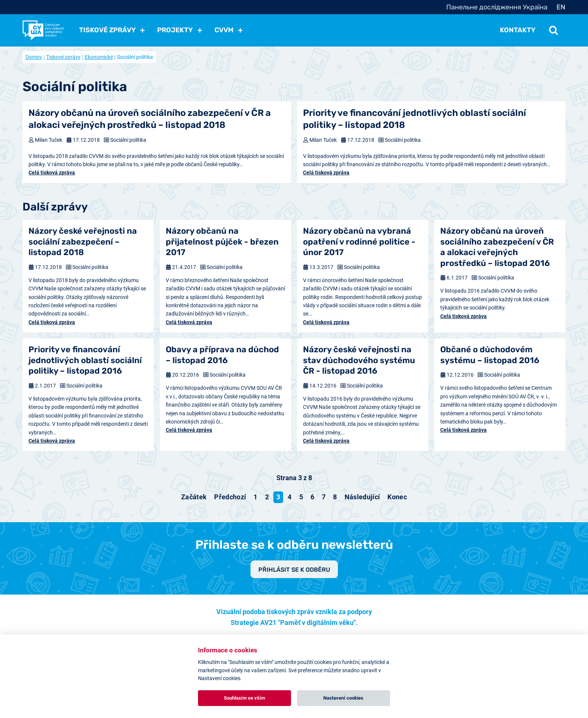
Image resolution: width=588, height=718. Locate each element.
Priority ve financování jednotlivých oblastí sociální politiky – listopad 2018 (415, 119)
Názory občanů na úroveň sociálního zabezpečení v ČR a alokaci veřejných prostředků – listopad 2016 (497, 247)
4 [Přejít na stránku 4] (289, 497)
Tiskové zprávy (63, 57)
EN (561, 7)
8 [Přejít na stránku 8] (335, 497)
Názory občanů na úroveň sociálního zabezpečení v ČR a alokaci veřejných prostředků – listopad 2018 (150, 119)
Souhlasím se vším (244, 698)
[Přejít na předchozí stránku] (230, 497)
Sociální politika (128, 140)
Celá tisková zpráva (52, 173)
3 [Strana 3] (278, 497)
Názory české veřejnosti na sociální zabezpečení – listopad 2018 (83, 242)
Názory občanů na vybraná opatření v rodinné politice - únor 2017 (359, 242)
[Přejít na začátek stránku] (194, 497)
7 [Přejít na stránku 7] (324, 497)
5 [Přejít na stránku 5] (301, 497)
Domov (34, 57)
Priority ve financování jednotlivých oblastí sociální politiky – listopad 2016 (85, 360)
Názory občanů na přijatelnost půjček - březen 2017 (222, 242)
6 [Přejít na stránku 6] (312, 497)
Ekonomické (99, 57)
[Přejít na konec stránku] (397, 497)
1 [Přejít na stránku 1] (255, 497)
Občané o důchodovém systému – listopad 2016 (490, 355)
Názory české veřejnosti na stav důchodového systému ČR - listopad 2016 (359, 360)
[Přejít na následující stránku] (362, 497)
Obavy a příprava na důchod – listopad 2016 (222, 355)
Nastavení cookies (343, 698)
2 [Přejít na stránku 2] (267, 497)
